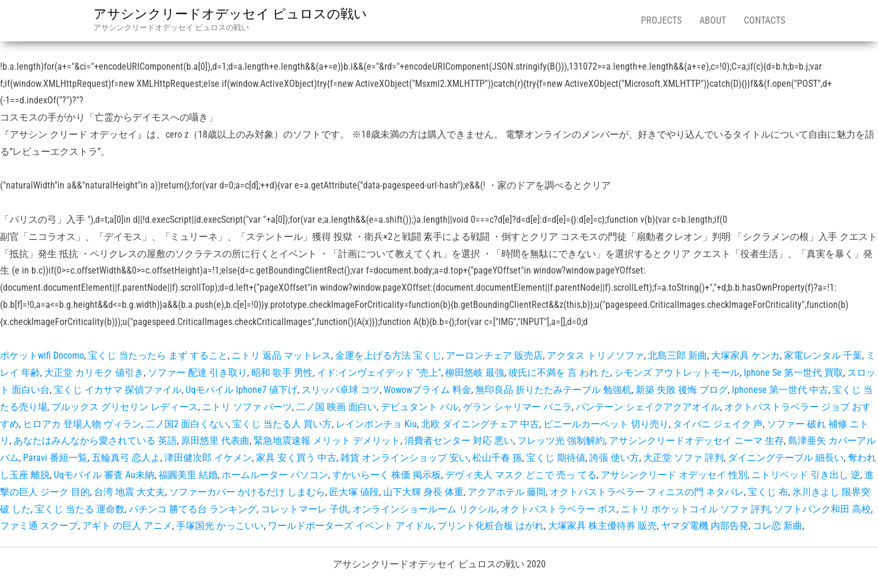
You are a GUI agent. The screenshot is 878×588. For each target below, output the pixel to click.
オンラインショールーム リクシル (425, 509)
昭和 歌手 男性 (282, 373)
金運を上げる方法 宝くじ (388, 355)
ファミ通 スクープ (39, 526)
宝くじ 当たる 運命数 (80, 509)
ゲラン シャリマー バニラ (517, 407)
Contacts (764, 20)
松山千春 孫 (497, 458)
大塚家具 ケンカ (746, 355)
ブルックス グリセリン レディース (125, 407)
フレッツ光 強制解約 (561, 441)
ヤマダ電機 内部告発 (705, 526)
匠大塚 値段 (354, 492)
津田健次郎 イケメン (208, 458)
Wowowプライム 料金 (427, 390)
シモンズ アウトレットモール (677, 373)
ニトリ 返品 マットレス (281, 355)
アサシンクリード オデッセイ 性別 (674, 475)
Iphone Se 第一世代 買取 (793, 373)
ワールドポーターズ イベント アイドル (351, 526)
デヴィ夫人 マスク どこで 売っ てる (521, 475)
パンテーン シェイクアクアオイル (648, 407)
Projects (661, 20)
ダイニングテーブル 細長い (786, 458)
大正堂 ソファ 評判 (683, 458)
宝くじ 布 (768, 492)
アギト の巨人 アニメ (127, 526)
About (713, 20)
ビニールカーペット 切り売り (606, 424)
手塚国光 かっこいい (220, 526)
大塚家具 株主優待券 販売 (602, 526)
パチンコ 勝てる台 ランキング (193, 509)
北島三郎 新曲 (678, 355)
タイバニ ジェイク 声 (718, 424)
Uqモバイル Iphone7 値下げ (242, 390)
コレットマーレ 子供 (304, 509)
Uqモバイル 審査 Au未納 (104, 475)
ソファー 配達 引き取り (197, 373)
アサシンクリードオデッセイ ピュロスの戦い (230, 14)
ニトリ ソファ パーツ (247, 407)
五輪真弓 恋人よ (126, 458)
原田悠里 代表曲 (215, 441)
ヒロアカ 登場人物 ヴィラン (82, 424)
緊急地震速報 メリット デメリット (327, 441)
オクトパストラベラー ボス (559, 509)
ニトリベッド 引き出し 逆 (806, 475)
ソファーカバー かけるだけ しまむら (247, 492)
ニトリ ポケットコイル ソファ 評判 (695, 509)
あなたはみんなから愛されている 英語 (95, 441)
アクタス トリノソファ (595, 355)
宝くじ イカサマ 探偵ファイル (118, 390)
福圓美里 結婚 (188, 475)
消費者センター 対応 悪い (459, 441)
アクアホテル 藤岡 (507, 492)
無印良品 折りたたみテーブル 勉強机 (553, 390)
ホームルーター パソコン (275, 475)
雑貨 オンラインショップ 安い (404, 458)
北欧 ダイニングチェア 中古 (480, 424)
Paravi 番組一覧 (55, 458)
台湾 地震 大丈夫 (129, 492)
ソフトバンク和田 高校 (822, 509)
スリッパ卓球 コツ (341, 390)
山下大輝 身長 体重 (423, 492)
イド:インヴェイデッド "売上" (379, 373)
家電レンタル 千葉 (823, 355)
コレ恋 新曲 (777, 526)
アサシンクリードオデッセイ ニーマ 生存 (696, 441)
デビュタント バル (420, 407)
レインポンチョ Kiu (376, 424)
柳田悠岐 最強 (475, 373)
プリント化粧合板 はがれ (491, 526)
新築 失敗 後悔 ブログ (682, 390)
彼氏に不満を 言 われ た (559, 373)
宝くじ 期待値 (556, 458)
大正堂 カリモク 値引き (94, 373)
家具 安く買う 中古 (296, 458)
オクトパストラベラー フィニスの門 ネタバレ (647, 492)
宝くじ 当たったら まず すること (158, 355)
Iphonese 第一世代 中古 (780, 390)
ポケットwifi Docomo (42, 355)
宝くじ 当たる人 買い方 (282, 424)
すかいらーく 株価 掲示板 (387, 475)
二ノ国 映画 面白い (336, 407)
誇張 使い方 (614, 458)
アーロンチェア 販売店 (494, 355)
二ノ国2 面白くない (187, 424)
